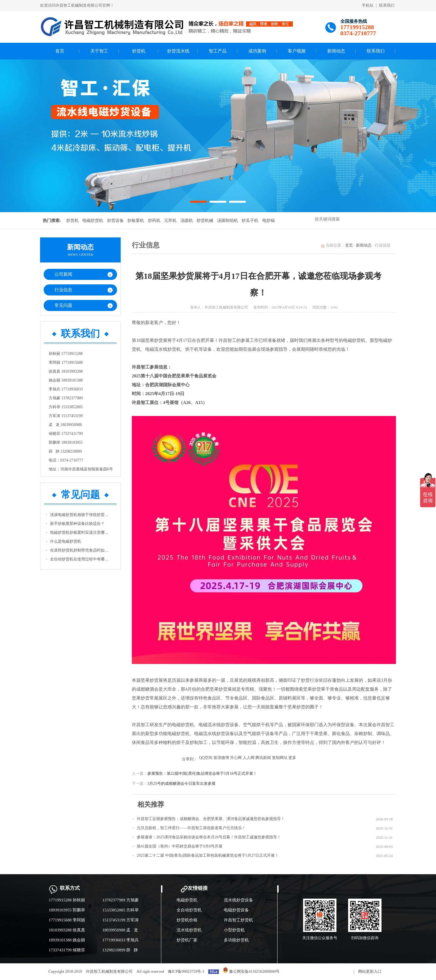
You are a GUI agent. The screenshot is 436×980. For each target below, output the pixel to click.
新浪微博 (221, 758)
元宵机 (170, 220)
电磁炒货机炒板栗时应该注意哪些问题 (81, 532)
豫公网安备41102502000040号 (251, 972)
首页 (60, 51)
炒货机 (139, 51)
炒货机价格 (187, 920)
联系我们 (387, 5)
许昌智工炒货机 (238, 920)
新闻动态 (336, 51)
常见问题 (63, 305)
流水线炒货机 (189, 930)
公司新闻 (63, 274)
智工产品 (218, 51)
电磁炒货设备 (236, 910)
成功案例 (257, 51)
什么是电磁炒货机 (66, 541)
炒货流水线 (178, 51)
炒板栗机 (136, 220)
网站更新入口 (370, 972)
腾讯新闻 (263, 758)
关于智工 (99, 51)
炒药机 (154, 220)
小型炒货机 (234, 930)
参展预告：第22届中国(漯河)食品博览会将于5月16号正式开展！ (202, 774)
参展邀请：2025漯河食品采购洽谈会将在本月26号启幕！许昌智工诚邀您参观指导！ (209, 837)
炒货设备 (115, 220)
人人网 (249, 758)
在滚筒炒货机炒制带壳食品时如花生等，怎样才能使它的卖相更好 (81, 550)
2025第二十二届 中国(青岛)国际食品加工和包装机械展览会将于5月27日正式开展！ (208, 855)
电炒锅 (268, 220)
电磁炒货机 (93, 220)
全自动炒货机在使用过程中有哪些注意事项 (81, 559)
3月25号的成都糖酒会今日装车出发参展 (181, 784)
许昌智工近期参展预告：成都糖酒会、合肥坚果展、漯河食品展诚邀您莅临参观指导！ (211, 819)
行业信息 (63, 290)
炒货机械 (205, 220)
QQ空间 (206, 758)
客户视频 (297, 51)
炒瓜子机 (250, 220)
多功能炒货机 (236, 940)
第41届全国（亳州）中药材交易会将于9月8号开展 (180, 846)
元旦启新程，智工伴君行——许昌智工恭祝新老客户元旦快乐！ (191, 828)
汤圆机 (187, 220)
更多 (292, 758)
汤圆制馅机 (228, 220)
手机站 (368, 5)
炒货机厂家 (187, 940)
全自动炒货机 (189, 910)
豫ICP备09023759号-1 (186, 972)
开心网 (236, 758)
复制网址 (280, 758)
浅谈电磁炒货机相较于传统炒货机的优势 (81, 515)
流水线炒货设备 (238, 900)
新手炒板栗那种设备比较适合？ (77, 524)
